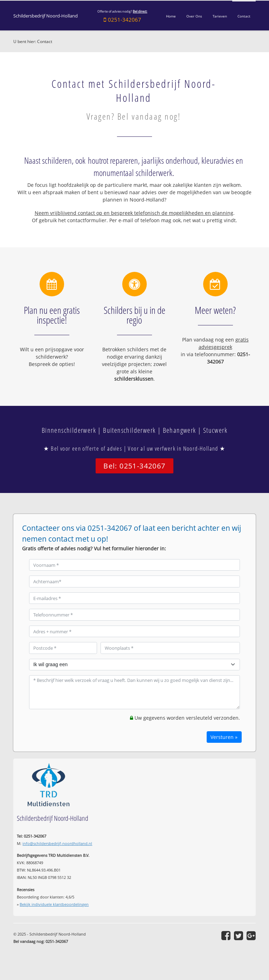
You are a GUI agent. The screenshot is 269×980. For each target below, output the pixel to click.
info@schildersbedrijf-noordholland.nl (57, 843)
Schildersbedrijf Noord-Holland (46, 16)
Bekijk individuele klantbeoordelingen (54, 904)
